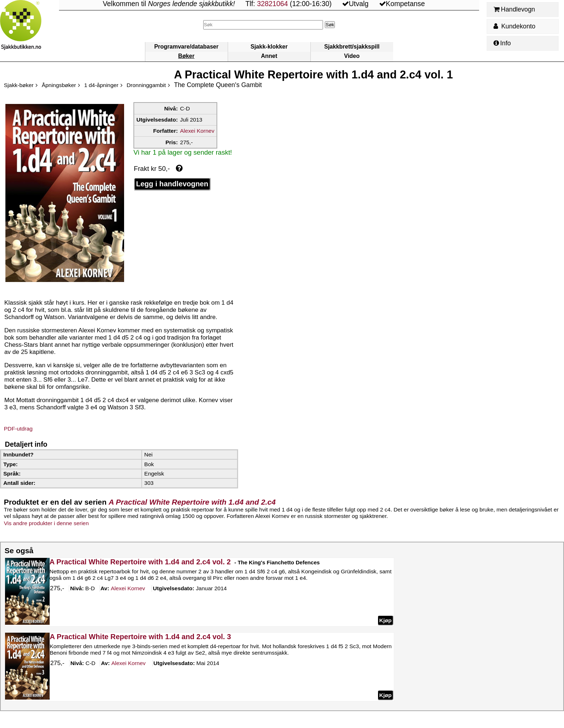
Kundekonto (514, 26)
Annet (269, 56)
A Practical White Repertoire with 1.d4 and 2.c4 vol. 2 (140, 562)
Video (352, 56)
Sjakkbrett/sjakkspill (352, 47)
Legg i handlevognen (172, 184)
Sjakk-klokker (269, 47)
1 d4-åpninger (101, 85)
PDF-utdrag (18, 429)
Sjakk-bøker (19, 85)
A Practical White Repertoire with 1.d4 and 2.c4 (192, 502)
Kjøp (385, 620)
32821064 (272, 4)
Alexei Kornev (197, 131)
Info (502, 43)
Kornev (128, 589)
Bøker (186, 56)
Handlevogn (514, 9)
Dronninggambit (146, 85)
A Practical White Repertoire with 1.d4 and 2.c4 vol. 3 (140, 637)
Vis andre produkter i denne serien (46, 523)
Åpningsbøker (59, 85)
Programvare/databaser (187, 47)
